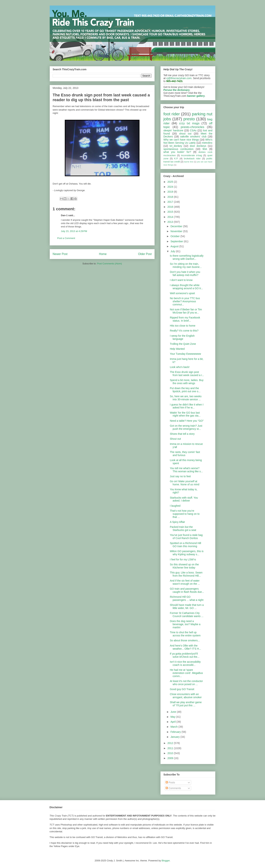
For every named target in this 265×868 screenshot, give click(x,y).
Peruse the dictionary (176, 90)
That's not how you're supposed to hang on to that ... (185, 514)
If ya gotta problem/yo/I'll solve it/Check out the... (185, 655)
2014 (171, 217)
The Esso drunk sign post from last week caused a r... (187, 374)
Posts (170, 782)
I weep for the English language (182, 337)
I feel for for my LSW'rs (183, 559)
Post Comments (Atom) (109, 264)
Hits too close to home (183, 326)
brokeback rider (192, 159)
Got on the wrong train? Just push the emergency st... (186, 427)
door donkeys (198, 146)
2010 (171, 753)
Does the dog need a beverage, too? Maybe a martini (185, 624)
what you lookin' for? (177, 152)
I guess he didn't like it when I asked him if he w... (187, 406)
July (173, 251)
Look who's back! (180, 367)
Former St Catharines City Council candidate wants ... (187, 615)
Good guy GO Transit (182, 689)
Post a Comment (66, 238)
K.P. (176, 159)
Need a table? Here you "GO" (187, 421)
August (175, 246)
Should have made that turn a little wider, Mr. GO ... (187, 606)
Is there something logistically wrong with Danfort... (187, 257)
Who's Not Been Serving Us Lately (188, 141)
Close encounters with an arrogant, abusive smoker (186, 696)
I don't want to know (181, 280)
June (174, 712)
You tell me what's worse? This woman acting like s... (186, 470)
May (173, 717)
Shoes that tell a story (182, 434)
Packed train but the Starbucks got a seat (183, 528)
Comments (173, 788)
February (176, 732)
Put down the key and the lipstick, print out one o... (185, 390)
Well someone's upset (182, 293)
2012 (171, 743)
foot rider (172, 114)
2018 (171, 197)
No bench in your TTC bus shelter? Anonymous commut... (185, 301)
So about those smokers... (185, 640)
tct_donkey (176, 146)
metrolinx (207, 143)
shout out (185, 134)
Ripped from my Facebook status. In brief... (185, 319)
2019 (171, 192)
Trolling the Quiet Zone (183, 344)
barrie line (189, 162)
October (175, 236)
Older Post (145, 254)
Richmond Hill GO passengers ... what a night (187, 598)
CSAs (193, 130)
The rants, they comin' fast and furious (185, 454)
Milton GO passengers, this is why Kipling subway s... (187, 553)
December (177, 226)
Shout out (175, 439)
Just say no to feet (180, 476)
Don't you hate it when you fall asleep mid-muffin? (185, 273)
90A (205, 149)
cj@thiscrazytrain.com (179, 78)
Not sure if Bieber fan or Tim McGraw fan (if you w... (186, 311)
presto (189, 119)
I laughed (175, 506)
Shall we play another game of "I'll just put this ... (186, 704)
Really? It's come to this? (184, 331)
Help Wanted (177, 349)
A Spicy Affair (177, 522)
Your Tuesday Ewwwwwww (185, 354)
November (177, 231)
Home (103, 254)
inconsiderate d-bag (192, 155)
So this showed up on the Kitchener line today (184, 566)
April (173, 722)
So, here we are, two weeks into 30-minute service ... (186, 398)
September (177, 241)
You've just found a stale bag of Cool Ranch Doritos (186, 537)
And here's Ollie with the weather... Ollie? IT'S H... (185, 647)
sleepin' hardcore (173, 130)
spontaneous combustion (179, 149)
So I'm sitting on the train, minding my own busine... (186, 265)
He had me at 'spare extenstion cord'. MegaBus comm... (186, 673)
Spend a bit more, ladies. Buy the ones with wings (187, 382)
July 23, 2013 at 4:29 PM (74, 231)
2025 (171, 182)
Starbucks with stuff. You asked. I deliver (184, 499)
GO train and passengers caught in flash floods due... (187, 590)
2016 (171, 207)
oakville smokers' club (193, 137)
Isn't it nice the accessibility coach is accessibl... (185, 663)
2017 (171, 202)
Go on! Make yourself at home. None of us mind (185, 483)
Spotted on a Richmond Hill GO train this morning (185, 545)
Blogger (166, 861)
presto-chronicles (192, 127)
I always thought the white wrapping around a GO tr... (186, 287)
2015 (171, 212)
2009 (171, 758)
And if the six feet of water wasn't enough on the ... (185, 582)
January (175, 737)
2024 (171, 187)
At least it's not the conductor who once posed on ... (186, 683)
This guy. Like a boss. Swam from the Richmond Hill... (186, 574)
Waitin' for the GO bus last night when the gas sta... (185, 414)
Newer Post (60, 254)
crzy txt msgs (189, 123)
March (174, 727)
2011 (171, 748)
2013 (171, 222)
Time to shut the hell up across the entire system (185, 634)
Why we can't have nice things (181, 140)
